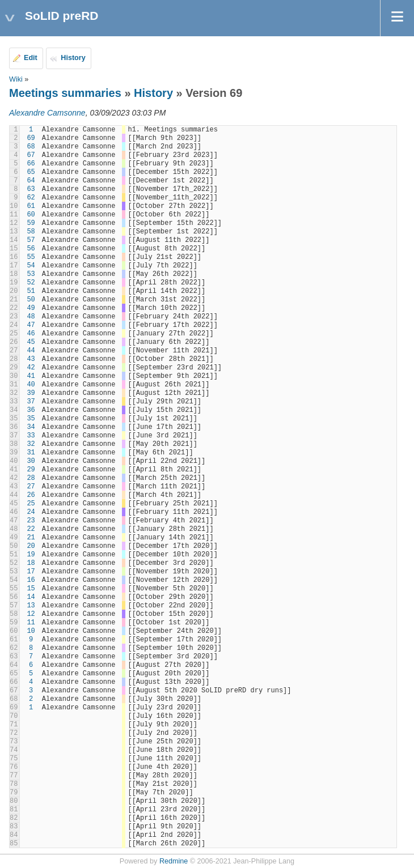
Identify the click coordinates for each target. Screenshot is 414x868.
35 (31, 419)
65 (31, 172)
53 (31, 274)
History (73, 58)
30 (31, 461)
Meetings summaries (65, 93)
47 (31, 325)
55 (31, 257)
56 (31, 249)
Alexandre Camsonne (47, 113)
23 (31, 521)
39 (31, 393)
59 (31, 223)
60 (31, 215)
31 (31, 453)
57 (31, 240)
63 (31, 189)
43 (31, 359)
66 (31, 164)
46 (31, 334)
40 (31, 385)
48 (31, 317)
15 (31, 589)
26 (31, 495)
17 (31, 572)
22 (31, 529)
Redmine (174, 861)
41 (31, 376)
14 (31, 597)
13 (31, 606)
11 (31, 623)
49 (31, 308)
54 (31, 266)
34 (31, 427)
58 (31, 232)
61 (31, 206)
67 (31, 155)
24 (31, 512)
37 (31, 402)
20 (31, 546)
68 (31, 147)
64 (31, 181)
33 (31, 436)
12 (31, 614)
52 (31, 283)
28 (31, 478)
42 (31, 368)
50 (31, 300)
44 (31, 351)
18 (31, 563)
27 (31, 487)
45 (31, 342)
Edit (31, 58)
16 (31, 580)
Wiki (16, 79)
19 (31, 555)
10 (31, 631)
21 (31, 538)
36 (31, 410)
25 (31, 504)
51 (31, 291)
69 (31, 138)
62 (31, 198)
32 (31, 444)
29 (31, 470)
